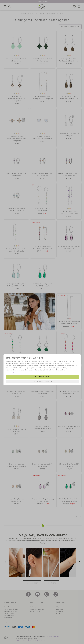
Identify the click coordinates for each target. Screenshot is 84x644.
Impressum (9, 373)
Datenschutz (17, 373)
